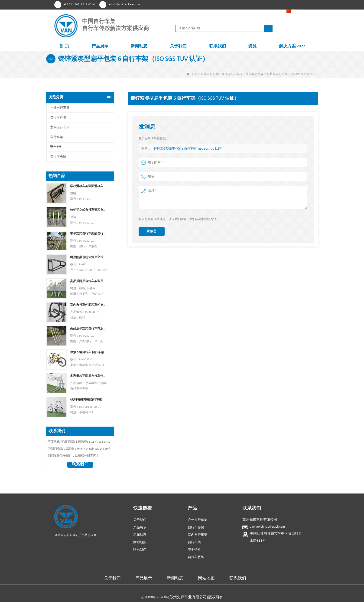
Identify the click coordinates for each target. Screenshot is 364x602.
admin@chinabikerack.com (125, 5)
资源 (252, 46)
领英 (260, 4)
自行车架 (57, 137)
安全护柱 (57, 147)
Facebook (242, 4)
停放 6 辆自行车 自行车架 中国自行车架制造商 (89, 352)
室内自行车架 (60, 127)
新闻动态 (139, 46)
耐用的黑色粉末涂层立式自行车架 (89, 257)
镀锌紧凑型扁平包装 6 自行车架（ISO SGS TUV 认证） (189, 149)
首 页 (64, 46)
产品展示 (100, 46)
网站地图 (140, 542)
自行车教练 (58, 157)
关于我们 (178, 46)
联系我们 (218, 46)
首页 (192, 74)
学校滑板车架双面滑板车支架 (89, 186)
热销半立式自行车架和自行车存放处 (89, 210)
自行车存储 (58, 118)
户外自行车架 (210, 74)
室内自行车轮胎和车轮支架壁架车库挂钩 (89, 305)
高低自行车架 (231, 74)
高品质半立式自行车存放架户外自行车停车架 (89, 329)
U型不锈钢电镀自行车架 (86, 400)
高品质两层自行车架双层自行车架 (89, 281)
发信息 (152, 231)
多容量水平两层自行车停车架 (89, 376)
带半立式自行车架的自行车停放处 (89, 234)
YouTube (251, 4)
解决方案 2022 (292, 46)
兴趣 (234, 4)
